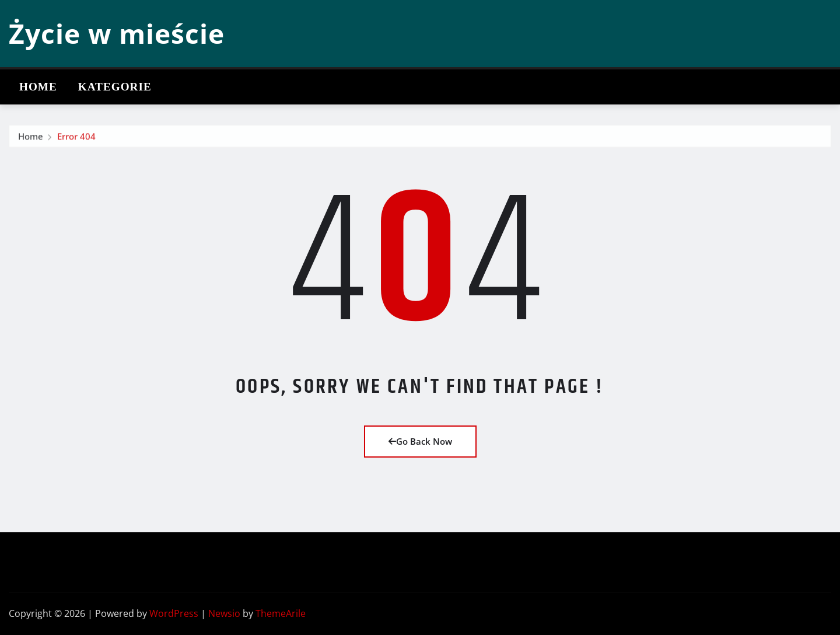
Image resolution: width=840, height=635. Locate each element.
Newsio (224, 613)
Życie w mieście (117, 33)
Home (38, 87)
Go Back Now (420, 441)
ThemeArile (281, 613)
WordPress (174, 613)
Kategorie (115, 87)
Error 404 (76, 142)
